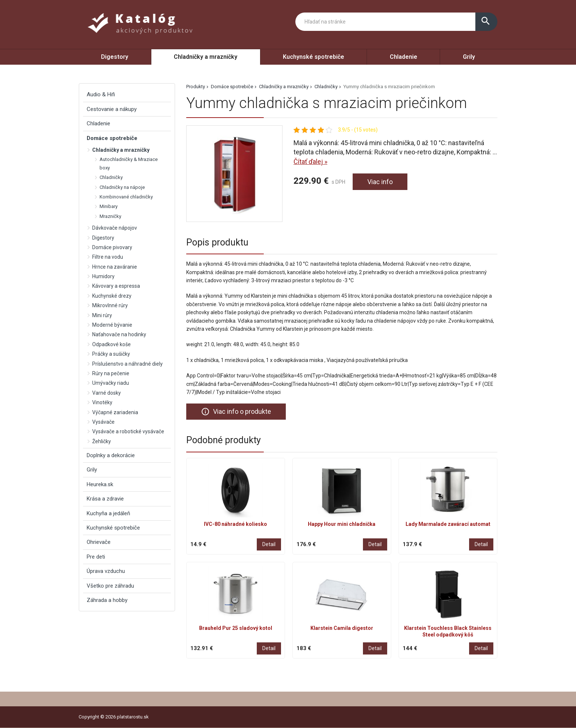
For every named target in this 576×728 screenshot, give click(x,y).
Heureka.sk (100, 484)
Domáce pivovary (112, 247)
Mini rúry (102, 315)
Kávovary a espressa (116, 286)
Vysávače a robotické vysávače (128, 431)
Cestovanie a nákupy (112, 109)
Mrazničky (110, 216)
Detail (269, 544)
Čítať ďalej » (310, 162)
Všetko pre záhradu (110, 586)
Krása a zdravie (105, 499)
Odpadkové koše (111, 344)
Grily (469, 57)
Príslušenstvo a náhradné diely (127, 364)
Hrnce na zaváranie (115, 267)
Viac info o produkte (236, 412)
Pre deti (96, 557)
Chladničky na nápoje (122, 187)
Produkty (196, 87)
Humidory (103, 276)
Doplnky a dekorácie (111, 455)
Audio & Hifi (101, 94)
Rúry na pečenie (111, 373)
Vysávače (103, 422)
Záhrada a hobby (107, 600)
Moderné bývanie (112, 325)
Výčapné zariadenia (115, 412)
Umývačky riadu (111, 383)
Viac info (380, 182)
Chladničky (326, 87)
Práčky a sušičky (111, 354)
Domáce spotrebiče (232, 87)
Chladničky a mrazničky (206, 57)
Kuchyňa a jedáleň (108, 513)
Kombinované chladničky (126, 197)
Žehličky (102, 441)
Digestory (115, 57)
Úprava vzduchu (106, 571)
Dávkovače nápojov (115, 228)
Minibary (109, 206)
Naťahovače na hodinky (119, 334)
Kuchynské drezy (112, 296)
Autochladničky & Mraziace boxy (129, 163)
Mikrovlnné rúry (110, 305)
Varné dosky (107, 393)
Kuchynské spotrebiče (314, 57)
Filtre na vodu (108, 257)
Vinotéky (102, 402)
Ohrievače (99, 542)
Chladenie (404, 57)
